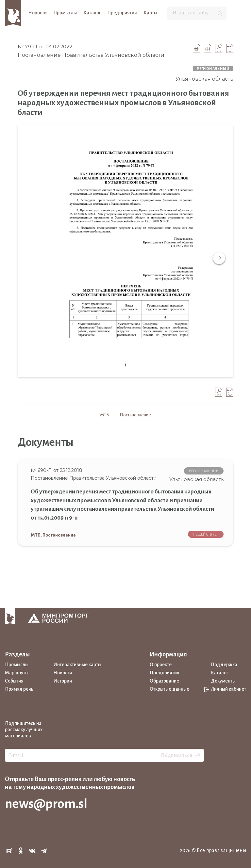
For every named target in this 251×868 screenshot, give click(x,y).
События (14, 681)
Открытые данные (169, 689)
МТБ (105, 415)
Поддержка (224, 665)
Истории (63, 681)
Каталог (92, 13)
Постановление (135, 415)
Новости (37, 13)
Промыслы (65, 13)
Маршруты (17, 673)
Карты (150, 13)
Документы (223, 681)
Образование (164, 681)
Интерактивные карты (77, 665)
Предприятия (122, 13)
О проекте (161, 665)
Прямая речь (19, 689)
